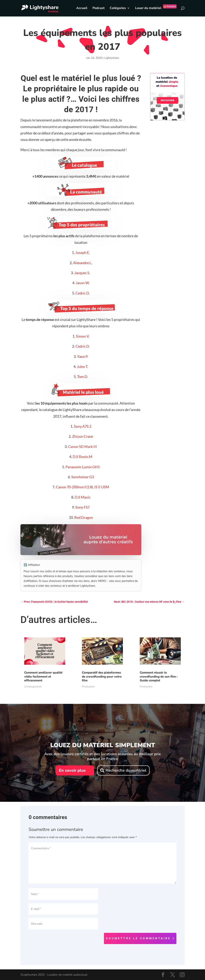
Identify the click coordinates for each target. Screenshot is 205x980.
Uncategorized (33, 687)
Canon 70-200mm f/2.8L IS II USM (82, 487)
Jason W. (83, 283)
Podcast (98, 8)
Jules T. (82, 366)
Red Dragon (84, 517)
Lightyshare (112, 58)
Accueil (82, 8)
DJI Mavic (83, 497)
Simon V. (83, 336)
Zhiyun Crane (83, 436)
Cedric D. (83, 293)
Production (88, 687)
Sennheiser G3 (83, 477)
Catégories (118, 8)
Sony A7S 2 (83, 426)
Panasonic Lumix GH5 (83, 467)
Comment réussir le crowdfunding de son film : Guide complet (159, 676)
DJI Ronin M (82, 457)
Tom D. (82, 377)
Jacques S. (82, 273)
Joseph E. (82, 252)
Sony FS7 (82, 507)
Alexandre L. (83, 263)
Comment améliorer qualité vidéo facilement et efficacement (43, 676)
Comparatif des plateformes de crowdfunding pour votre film (102, 676)
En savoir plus (72, 770)
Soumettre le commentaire (138, 938)
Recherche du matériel (126, 770)
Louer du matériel (156, 8)
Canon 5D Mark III (82, 447)
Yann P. (83, 356)
